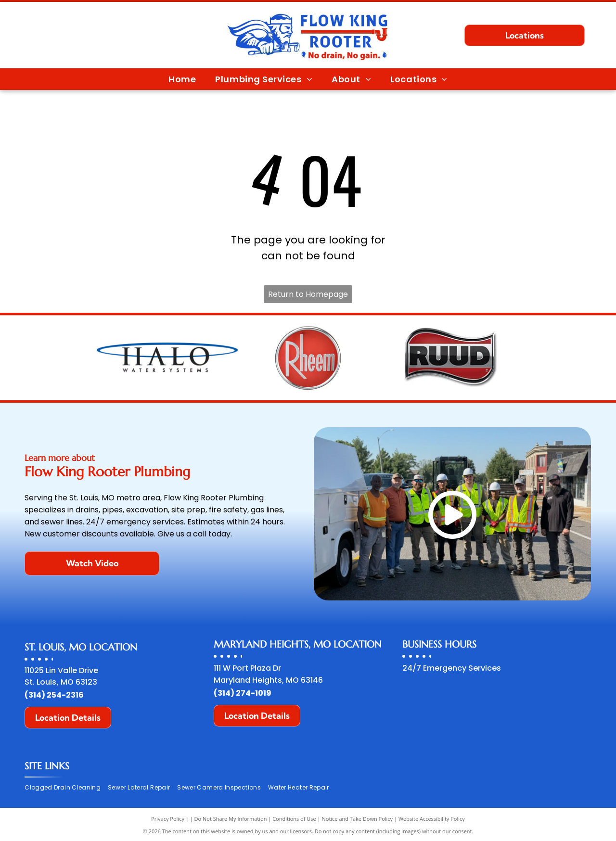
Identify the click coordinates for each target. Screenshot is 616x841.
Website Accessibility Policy (432, 819)
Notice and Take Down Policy (358, 819)
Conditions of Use (294, 819)
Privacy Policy (168, 819)
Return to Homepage (308, 294)
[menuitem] (182, 79)
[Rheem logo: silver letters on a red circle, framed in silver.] (308, 358)
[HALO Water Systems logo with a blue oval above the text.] (167, 358)
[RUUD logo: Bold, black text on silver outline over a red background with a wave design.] (449, 358)
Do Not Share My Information (231, 819)
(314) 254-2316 (54, 695)
